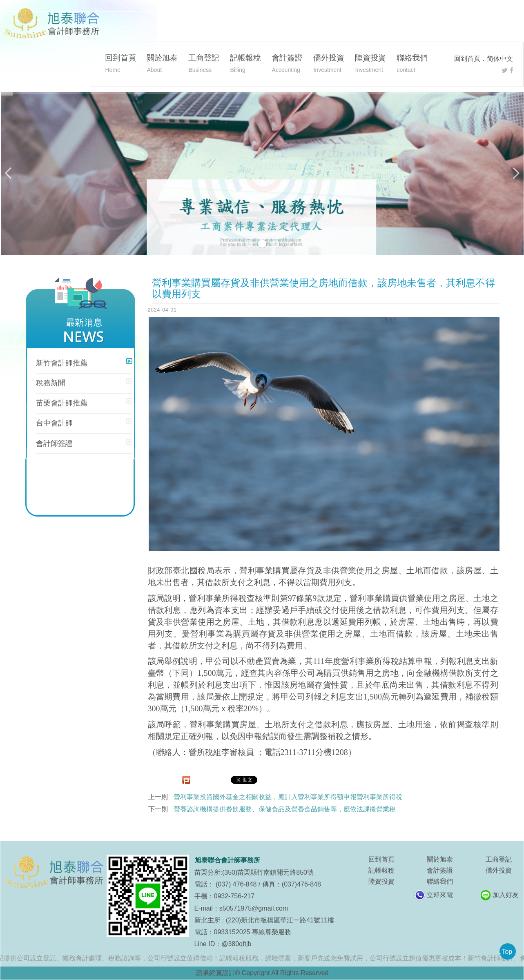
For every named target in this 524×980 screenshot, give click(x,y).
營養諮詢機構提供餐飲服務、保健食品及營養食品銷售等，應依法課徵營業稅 (285, 809)
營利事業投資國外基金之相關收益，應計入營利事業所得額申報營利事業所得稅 (288, 797)
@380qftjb (236, 944)
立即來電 (440, 895)
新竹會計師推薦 (62, 363)
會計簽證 (287, 65)
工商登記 (204, 65)
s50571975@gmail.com (254, 908)
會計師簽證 (54, 443)
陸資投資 (370, 65)
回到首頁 (467, 59)
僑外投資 (329, 65)
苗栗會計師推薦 (62, 403)
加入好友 (506, 895)
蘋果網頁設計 (216, 973)
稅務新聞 (51, 383)
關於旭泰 (162, 65)
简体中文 (500, 59)
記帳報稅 (245, 65)
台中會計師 (54, 423)
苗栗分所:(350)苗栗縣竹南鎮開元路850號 (254, 872)
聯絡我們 (412, 65)
